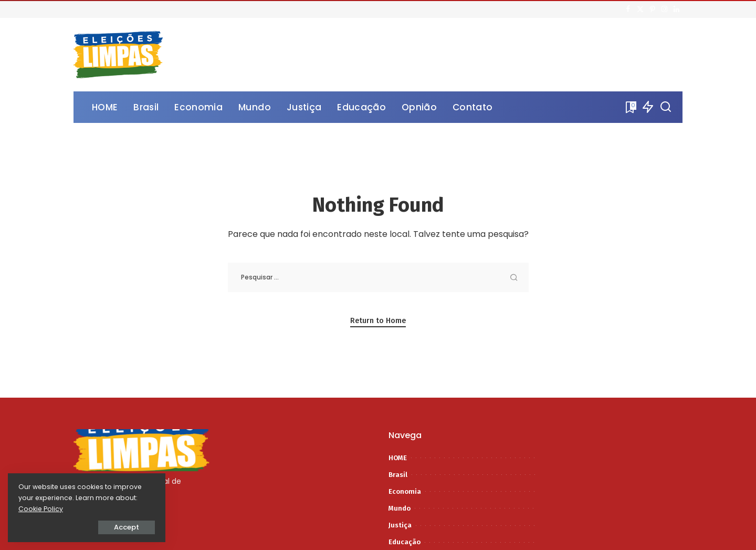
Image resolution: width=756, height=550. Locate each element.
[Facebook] (628, 9)
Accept (127, 527)
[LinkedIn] (676, 9)
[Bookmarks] (630, 107)
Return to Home (378, 321)
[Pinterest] (652, 9)
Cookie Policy (41, 509)
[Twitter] (640, 9)
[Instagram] (664, 9)
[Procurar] (666, 107)
